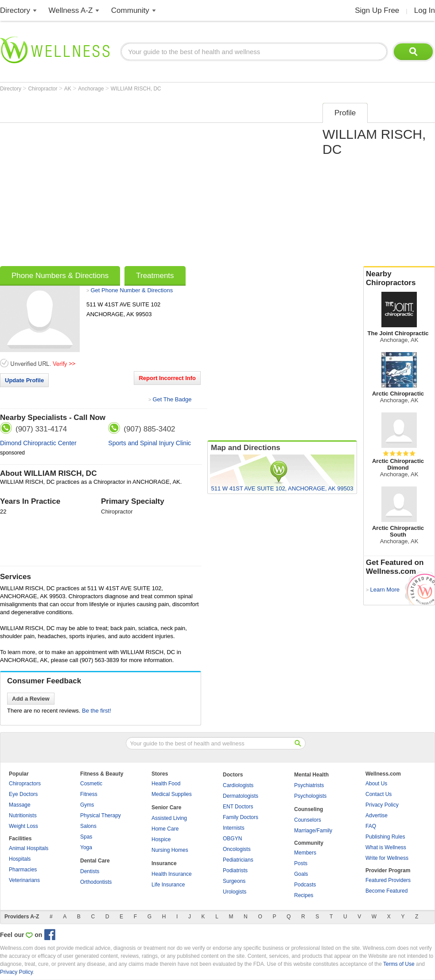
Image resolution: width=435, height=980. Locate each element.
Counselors (308, 820)
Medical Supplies (172, 794)
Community (130, 10)
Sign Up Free (377, 10)
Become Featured (386, 891)
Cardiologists (238, 785)
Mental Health (311, 775)
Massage (20, 805)
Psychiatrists (309, 785)
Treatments (155, 276)
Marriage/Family (313, 831)
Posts (301, 863)
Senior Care (166, 808)
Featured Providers (388, 880)
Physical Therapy (101, 815)
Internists (234, 828)
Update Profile (24, 380)
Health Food (166, 784)
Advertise (377, 815)
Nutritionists (23, 815)
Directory (15, 10)
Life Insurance (168, 885)
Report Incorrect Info (167, 378)
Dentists (90, 871)
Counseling (309, 809)
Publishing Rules (385, 837)
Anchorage (91, 89)
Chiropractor (43, 89)
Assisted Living (169, 818)
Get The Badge (172, 399)
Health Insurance (172, 874)
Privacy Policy (382, 805)
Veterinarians (24, 880)
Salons (88, 826)
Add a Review (31, 699)
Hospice (161, 839)
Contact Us (379, 794)
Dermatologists (241, 796)
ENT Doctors (238, 807)
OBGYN (232, 839)
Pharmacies (23, 870)
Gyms (87, 805)
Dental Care (95, 861)
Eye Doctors (23, 794)
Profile (345, 113)
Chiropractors (25, 784)
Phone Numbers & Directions (60, 276)
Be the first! (97, 711)
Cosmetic (91, 784)
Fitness (89, 794)
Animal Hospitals (29, 848)
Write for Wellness (387, 858)
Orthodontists (96, 882)
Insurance (164, 863)
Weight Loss (23, 826)
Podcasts (305, 885)
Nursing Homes (170, 850)
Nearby (399, 278)
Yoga (86, 847)
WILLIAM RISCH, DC (136, 89)
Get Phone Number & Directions (132, 290)
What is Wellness (386, 847)
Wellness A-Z (71, 10)
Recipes (304, 895)
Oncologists (237, 849)
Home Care (165, 829)
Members (305, 853)
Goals (301, 874)
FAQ (371, 826)
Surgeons (234, 881)
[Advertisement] (83, 182)
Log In (425, 10)
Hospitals (20, 859)
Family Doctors (241, 817)
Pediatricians (238, 860)
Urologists (235, 892)
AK (68, 89)
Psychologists (310, 796)
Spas (86, 837)
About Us (376, 784)
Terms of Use (399, 964)
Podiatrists (235, 870)
